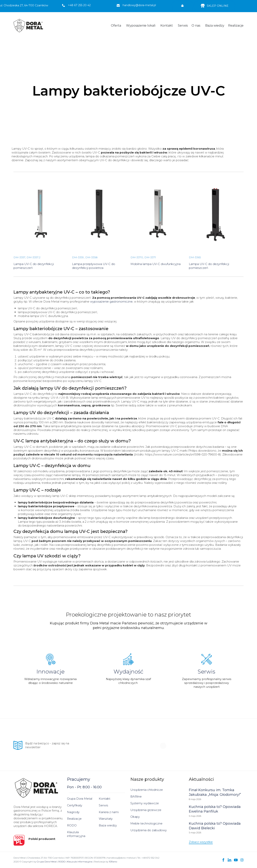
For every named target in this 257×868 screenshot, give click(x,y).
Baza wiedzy (215, 26)
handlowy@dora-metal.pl (139, 5)
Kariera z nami (109, 812)
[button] (182, 6)
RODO (72, 825)
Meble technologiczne (146, 823)
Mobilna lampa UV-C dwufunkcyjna (156, 264)
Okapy (135, 817)
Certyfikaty (75, 805)
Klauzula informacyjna (76, 834)
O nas (196, 26)
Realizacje (236, 26)
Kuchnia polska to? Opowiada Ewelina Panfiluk (215, 809)
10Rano (113, 862)
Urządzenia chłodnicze (147, 790)
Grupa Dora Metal (80, 799)
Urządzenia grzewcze (146, 810)
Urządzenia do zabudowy (149, 830)
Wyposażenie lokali (141, 26)
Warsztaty (106, 819)
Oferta (116, 26)
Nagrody (73, 812)
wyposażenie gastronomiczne (111, 301)
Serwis (183, 26)
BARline (136, 796)
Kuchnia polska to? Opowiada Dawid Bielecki (215, 826)
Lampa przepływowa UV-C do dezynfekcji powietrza (94, 266)
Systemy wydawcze (145, 803)
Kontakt (167, 26)
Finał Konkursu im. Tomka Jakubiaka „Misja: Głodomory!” (215, 792)
